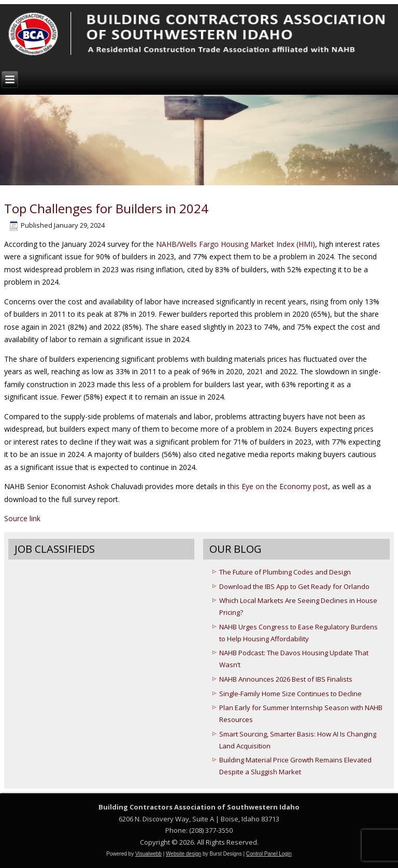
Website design (183, 854)
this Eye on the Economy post (278, 486)
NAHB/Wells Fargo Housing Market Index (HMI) (234, 244)
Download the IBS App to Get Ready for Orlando (294, 586)
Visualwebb (148, 854)
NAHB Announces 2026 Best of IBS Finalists (286, 679)
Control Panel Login (269, 854)
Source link (22, 518)
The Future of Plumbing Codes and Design (285, 572)
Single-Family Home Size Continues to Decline (290, 694)
